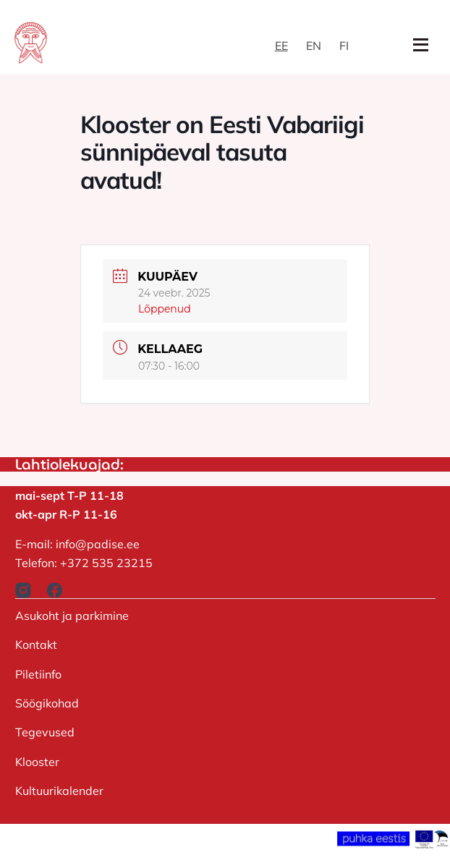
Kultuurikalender (59, 791)
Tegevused (45, 732)
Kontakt (36, 644)
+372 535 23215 (106, 563)
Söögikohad (47, 703)
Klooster (37, 762)
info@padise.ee (98, 544)
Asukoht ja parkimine (72, 616)
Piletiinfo (38, 674)
